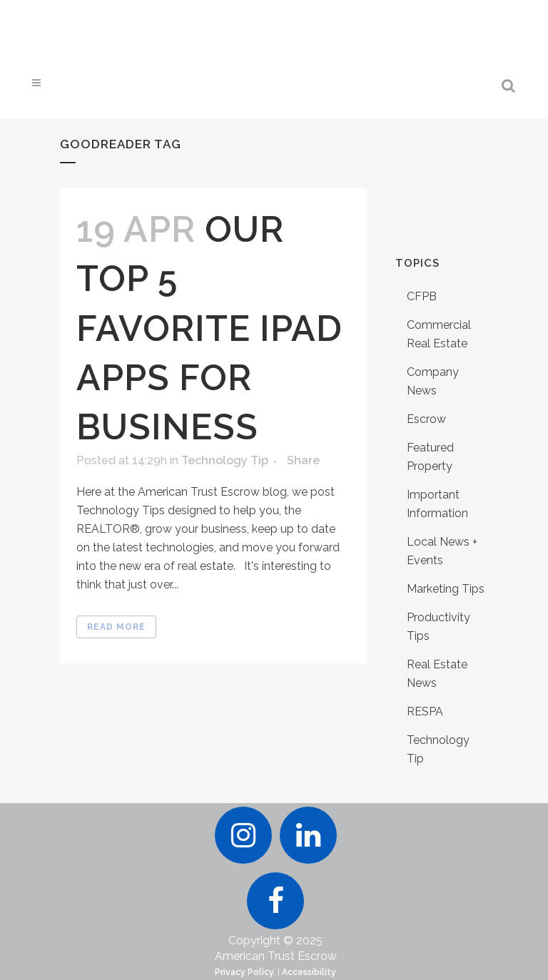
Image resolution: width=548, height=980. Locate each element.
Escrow (426, 419)
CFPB (422, 296)
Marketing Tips (446, 589)
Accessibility (309, 972)
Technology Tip (225, 460)
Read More (116, 627)
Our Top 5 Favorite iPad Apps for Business (209, 328)
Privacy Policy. (245, 972)
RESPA (425, 711)
